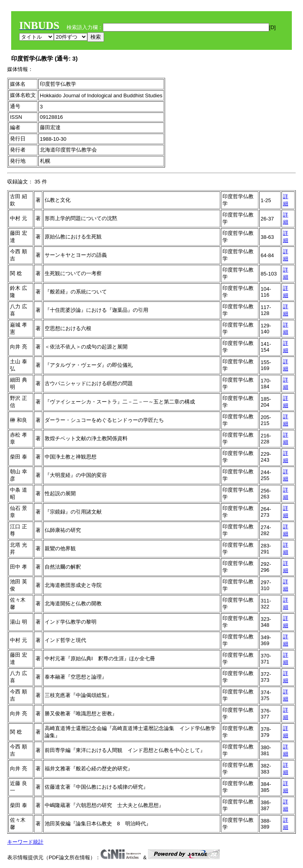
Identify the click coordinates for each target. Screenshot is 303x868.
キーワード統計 (25, 842)
